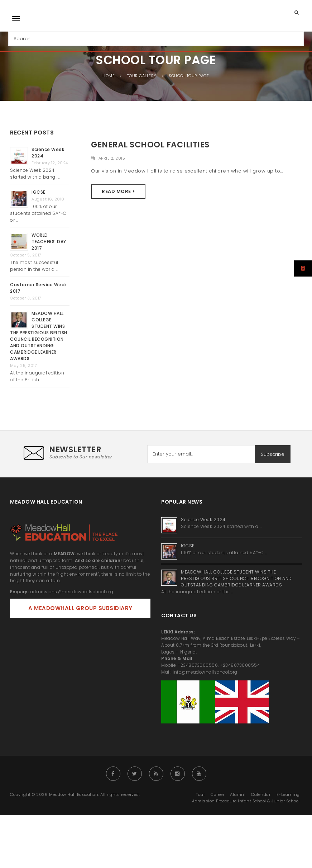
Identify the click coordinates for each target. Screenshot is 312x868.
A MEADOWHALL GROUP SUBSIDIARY (80, 608)
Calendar (261, 794)
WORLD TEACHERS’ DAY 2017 (49, 242)
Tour (200, 794)
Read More (116, 191)
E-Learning (288, 794)
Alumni (238, 794)
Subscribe (273, 454)
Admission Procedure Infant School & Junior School (246, 801)
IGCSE (39, 192)
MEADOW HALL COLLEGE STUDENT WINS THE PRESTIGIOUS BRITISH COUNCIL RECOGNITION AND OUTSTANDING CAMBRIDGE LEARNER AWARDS (39, 336)
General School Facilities (150, 145)
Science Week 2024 (203, 520)
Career (217, 794)
